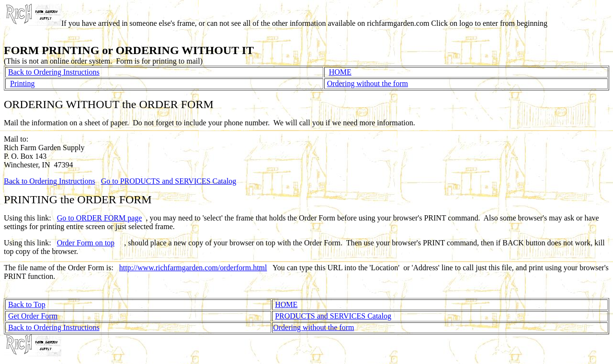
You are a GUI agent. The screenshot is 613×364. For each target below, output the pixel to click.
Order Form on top (86, 243)
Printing (23, 83)
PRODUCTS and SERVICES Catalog (333, 316)
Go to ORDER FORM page (100, 218)
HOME (340, 72)
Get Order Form (33, 316)
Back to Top (27, 304)
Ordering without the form (368, 83)
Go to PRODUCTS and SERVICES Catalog (169, 181)
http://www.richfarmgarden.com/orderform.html (193, 268)
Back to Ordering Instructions (54, 72)
